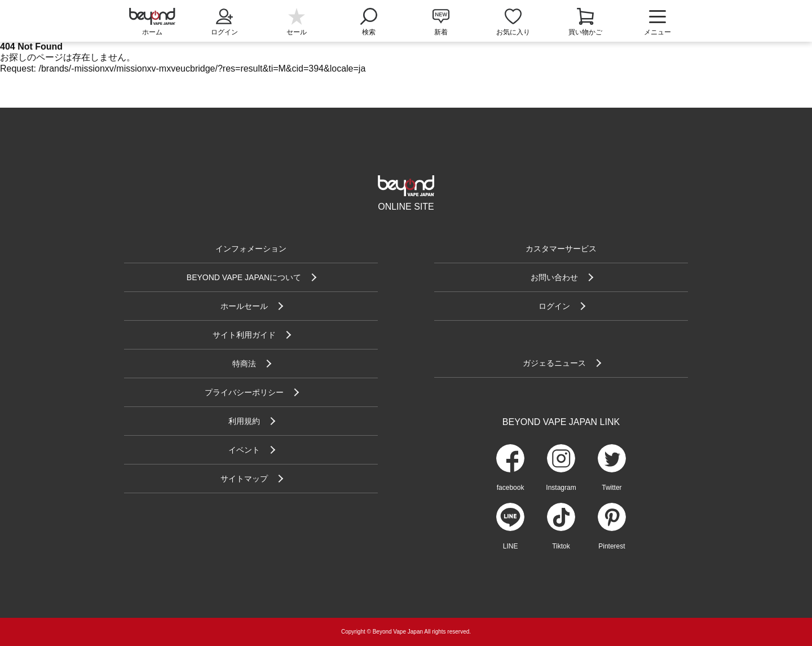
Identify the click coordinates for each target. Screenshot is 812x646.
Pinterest (612, 546)
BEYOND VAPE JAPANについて (244, 277)
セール (297, 32)
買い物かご (585, 32)
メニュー (657, 23)
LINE (511, 546)
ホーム (152, 32)
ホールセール (244, 306)
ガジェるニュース (554, 363)
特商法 (244, 364)
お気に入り (513, 32)
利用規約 (244, 421)
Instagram (561, 488)
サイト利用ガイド (244, 335)
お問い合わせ (554, 277)
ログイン (224, 21)
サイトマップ (244, 479)
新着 (441, 32)
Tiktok (561, 546)
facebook (511, 488)
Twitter (612, 488)
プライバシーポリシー (244, 392)
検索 (369, 21)
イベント (244, 450)
